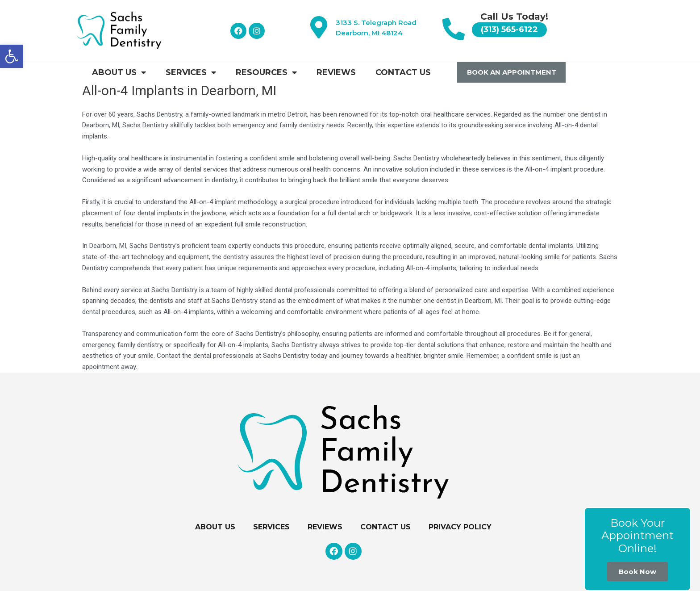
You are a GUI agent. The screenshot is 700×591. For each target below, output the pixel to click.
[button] (12, 56)
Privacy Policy (460, 527)
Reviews (336, 72)
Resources (266, 72)
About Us (119, 72)
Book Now (637, 572)
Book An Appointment (512, 72)
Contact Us (403, 72)
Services (191, 72)
